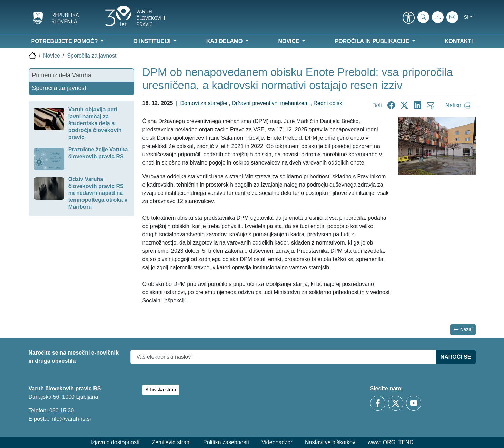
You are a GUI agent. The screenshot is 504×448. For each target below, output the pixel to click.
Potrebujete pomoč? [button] (65, 41)
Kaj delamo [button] (225, 41)
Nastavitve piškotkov (330, 442)
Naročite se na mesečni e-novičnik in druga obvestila (74, 357)
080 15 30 (62, 411)
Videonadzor (277, 442)
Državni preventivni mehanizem (271, 103)
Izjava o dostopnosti (115, 442)
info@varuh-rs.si (71, 419)
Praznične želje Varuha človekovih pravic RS (98, 153)
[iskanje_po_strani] (423, 17)
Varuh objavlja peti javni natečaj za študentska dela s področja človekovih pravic (95, 123)
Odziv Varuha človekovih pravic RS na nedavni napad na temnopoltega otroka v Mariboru (98, 193)
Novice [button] (289, 41)
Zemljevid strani (171, 442)
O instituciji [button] (153, 41)
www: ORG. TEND (391, 442)
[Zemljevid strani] (438, 17)
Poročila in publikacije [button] (373, 41)
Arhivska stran (161, 390)
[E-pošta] (452, 17)
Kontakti (459, 41)
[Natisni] (459, 106)
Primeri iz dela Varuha (62, 75)
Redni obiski (328, 103)
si (466, 17)
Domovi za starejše (205, 103)
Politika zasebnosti (226, 442)
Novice (52, 56)
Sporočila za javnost (92, 56)
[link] (409, 18)
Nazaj (463, 330)
